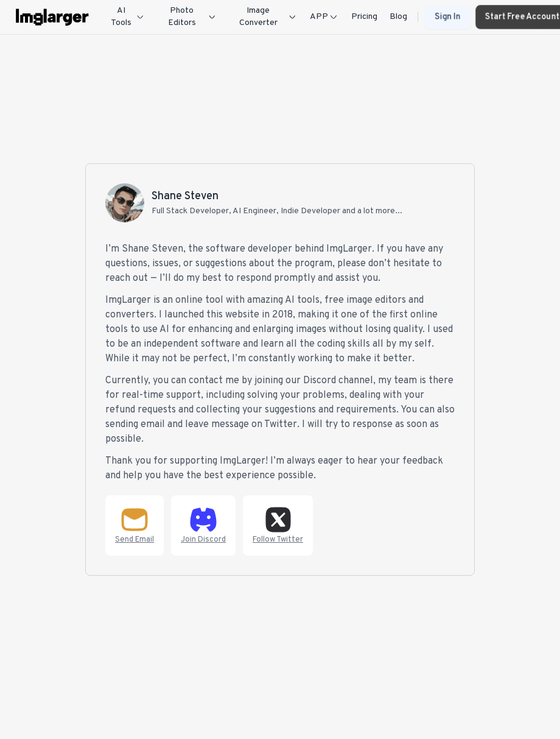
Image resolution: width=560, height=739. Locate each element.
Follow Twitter (278, 540)
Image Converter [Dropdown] (268, 17)
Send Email (135, 540)
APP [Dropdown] (324, 17)
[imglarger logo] (52, 17)
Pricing (364, 17)
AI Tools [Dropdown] (128, 17)
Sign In (448, 17)
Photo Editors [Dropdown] (192, 17)
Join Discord (203, 540)
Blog (398, 17)
